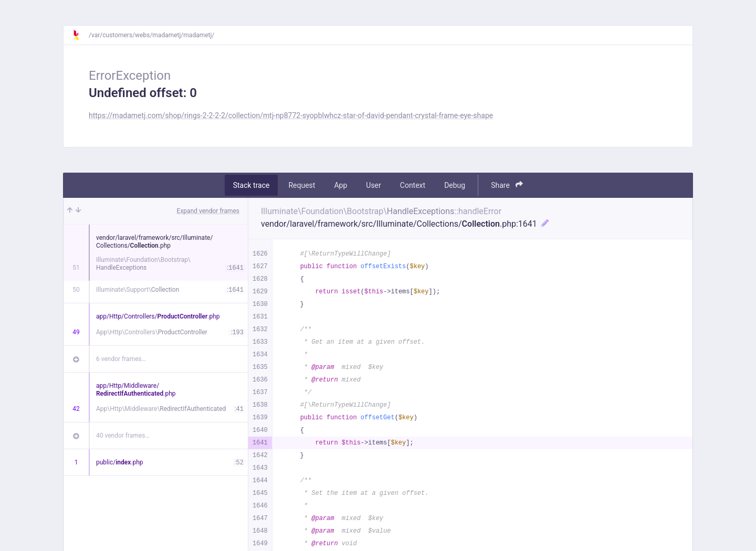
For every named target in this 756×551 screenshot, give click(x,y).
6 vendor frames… (121, 359)
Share (507, 185)
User (373, 185)
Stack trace (251, 185)
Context (413, 185)
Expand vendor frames (208, 211)
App (340, 185)
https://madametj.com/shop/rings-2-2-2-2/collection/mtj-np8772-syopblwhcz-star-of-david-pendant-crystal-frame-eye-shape (291, 115)
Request (302, 185)
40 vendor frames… (123, 436)
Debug (455, 185)
